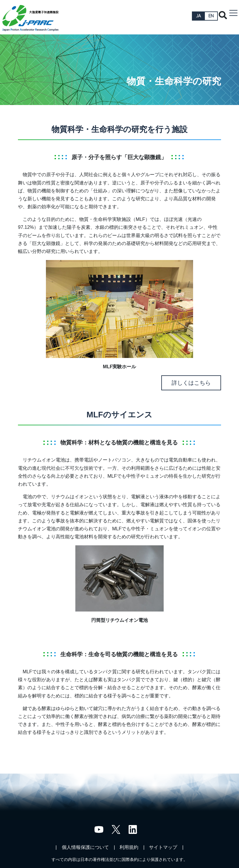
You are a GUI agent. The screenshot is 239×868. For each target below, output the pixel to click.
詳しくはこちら (191, 383)
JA (198, 16)
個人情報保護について (85, 847)
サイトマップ (163, 847)
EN (211, 16)
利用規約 (129, 847)
